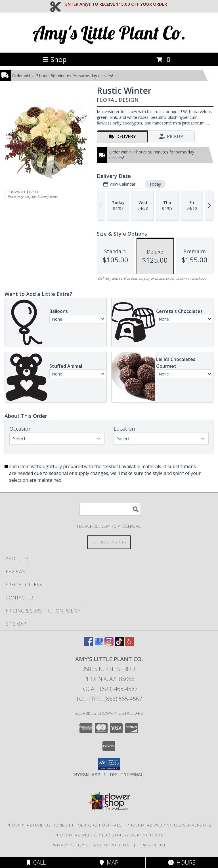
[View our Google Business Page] (99, 644)
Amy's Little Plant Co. (109, 33)
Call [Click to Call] (36, 862)
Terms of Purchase (111, 845)
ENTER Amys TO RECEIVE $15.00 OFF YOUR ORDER (116, 4)
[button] (109, 764)
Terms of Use (152, 845)
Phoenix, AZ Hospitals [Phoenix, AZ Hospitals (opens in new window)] (97, 825)
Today (155, 184)
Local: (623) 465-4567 (109, 689)
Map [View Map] (109, 862)
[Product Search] (110, 509)
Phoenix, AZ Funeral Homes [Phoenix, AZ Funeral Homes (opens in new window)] (37, 825)
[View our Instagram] (109, 644)
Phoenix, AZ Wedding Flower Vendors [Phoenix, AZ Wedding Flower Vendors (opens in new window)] (169, 825)
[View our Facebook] (89, 644)
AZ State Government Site (134, 835)
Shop (54, 59)
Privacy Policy (68, 845)
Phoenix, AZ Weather (77, 835)
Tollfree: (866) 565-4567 (109, 699)
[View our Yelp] (129, 644)
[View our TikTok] (119, 644)
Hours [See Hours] (182, 862)
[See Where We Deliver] (109, 542)
